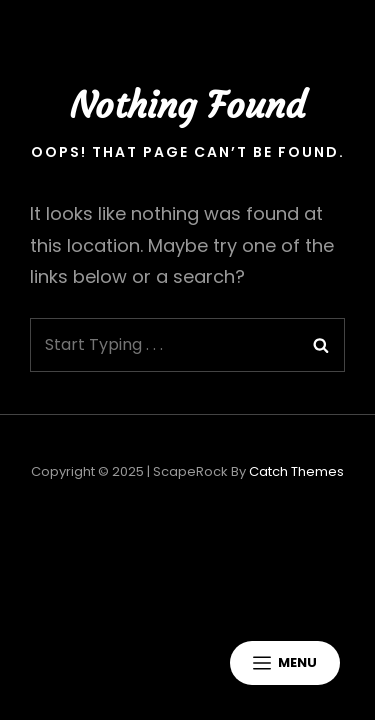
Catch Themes (296, 471)
